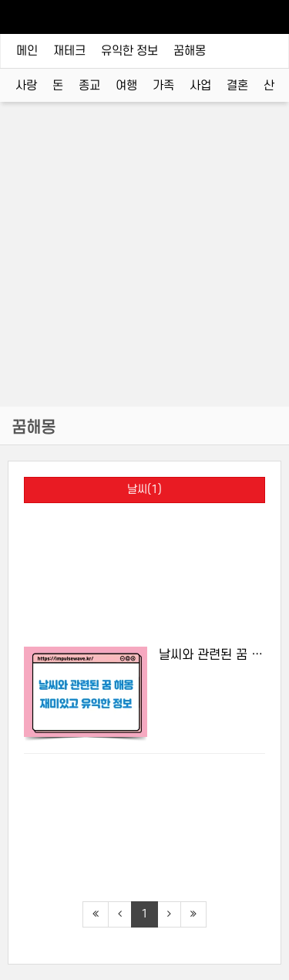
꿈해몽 (190, 51)
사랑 (26, 86)
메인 (27, 51)
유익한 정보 (129, 51)
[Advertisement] (144, 266)
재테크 (69, 51)
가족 (163, 86)
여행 (126, 86)
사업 (200, 86)
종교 (89, 86)
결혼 (237, 86)
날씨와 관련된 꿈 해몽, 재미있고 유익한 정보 (212, 655)
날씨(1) (144, 490)
